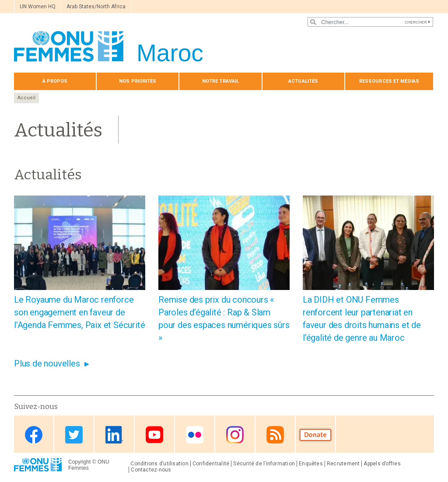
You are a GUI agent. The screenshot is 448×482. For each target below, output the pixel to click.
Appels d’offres (382, 464)
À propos (55, 81)
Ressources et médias (389, 81)
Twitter (74, 435)
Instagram (235, 435)
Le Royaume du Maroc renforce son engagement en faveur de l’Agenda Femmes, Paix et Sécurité (79, 312)
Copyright (79, 462)
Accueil (26, 98)
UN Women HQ (38, 7)
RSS (275, 435)
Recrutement (343, 464)
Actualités (303, 81)
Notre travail (220, 81)
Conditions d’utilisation (159, 464)
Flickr (195, 435)
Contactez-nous (151, 470)
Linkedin (114, 435)
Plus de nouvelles (47, 363)
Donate (315, 435)
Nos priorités (138, 81)
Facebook (34, 435)
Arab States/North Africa (96, 7)
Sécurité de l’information (264, 464)
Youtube (154, 435)
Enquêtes (311, 464)
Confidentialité (211, 464)
